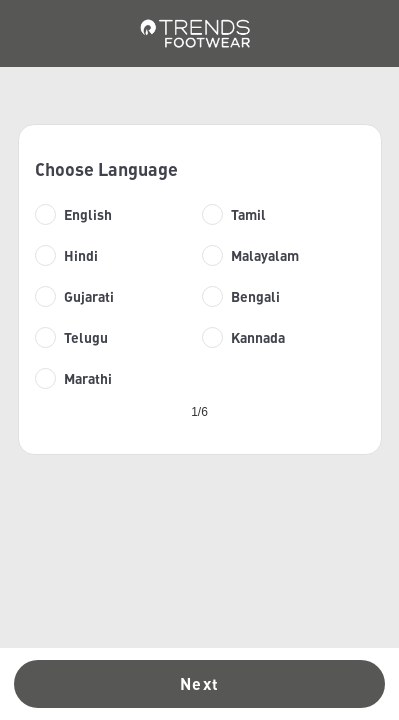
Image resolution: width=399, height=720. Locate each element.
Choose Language (106, 169)
